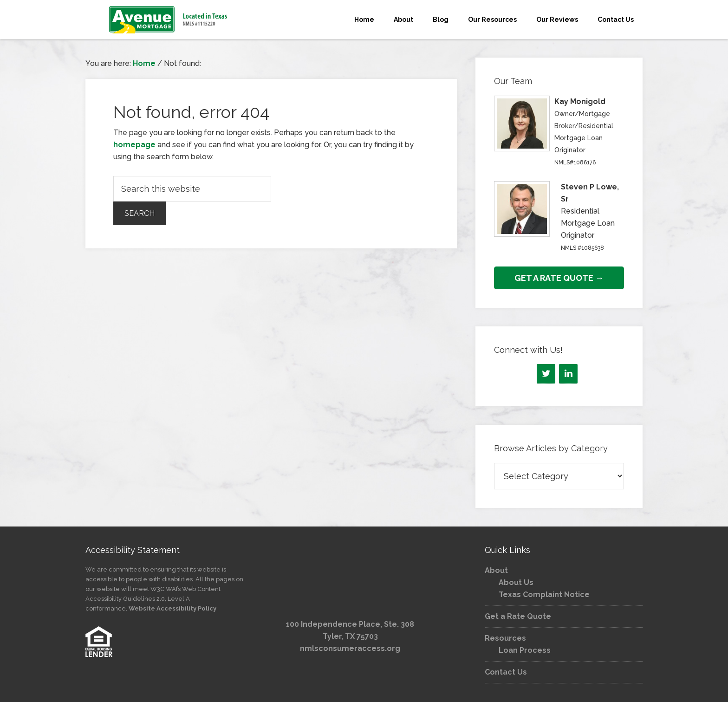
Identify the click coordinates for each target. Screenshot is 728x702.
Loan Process (525, 650)
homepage (134, 145)
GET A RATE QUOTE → (559, 278)
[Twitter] (546, 374)
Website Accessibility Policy (172, 608)
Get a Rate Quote (518, 616)
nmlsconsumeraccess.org (350, 648)
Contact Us (506, 672)
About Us (516, 582)
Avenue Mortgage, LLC (169, 19)
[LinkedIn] (568, 374)
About (496, 570)
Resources (505, 638)
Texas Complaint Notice (544, 595)
